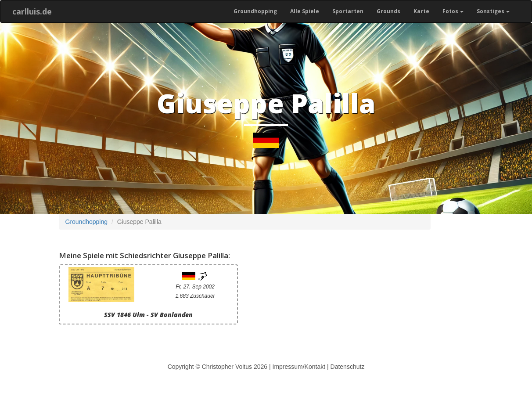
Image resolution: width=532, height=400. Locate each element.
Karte (421, 11)
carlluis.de (32, 11)
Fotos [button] (453, 11)
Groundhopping (255, 11)
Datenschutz (348, 367)
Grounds (388, 11)
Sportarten (348, 11)
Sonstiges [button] (493, 11)
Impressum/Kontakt (299, 367)
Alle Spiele (305, 11)
